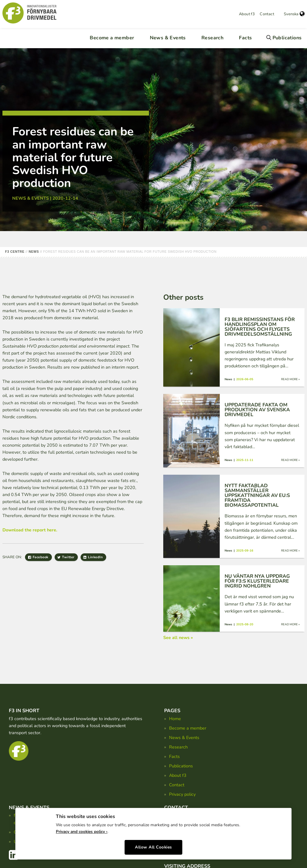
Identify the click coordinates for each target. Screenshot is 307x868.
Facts (245, 38)
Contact (267, 14)
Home (175, 719)
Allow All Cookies (153, 846)
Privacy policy (182, 794)
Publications (287, 38)
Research (212, 38)
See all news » (178, 638)
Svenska (294, 14)
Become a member (112, 38)
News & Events (168, 38)
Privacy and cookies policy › (82, 831)
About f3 (247, 14)
